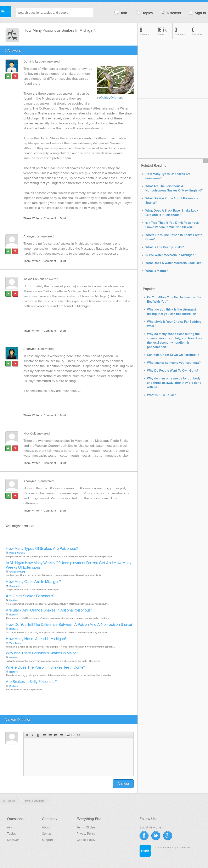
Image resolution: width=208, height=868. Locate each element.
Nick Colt (30, 433)
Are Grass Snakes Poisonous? (30, 596)
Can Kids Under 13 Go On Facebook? (173, 355)
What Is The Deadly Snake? (165, 247)
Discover (171, 13)
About (46, 827)
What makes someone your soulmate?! (174, 363)
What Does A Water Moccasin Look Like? (174, 263)
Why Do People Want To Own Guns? (173, 371)
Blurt (63, 218)
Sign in (197, 13)
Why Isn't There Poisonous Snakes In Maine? (42, 653)
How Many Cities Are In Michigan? (33, 582)
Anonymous (32, 236)
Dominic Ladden (35, 61)
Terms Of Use (86, 827)
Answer (123, 784)
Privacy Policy (86, 834)
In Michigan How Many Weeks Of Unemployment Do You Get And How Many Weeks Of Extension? (68, 565)
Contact (47, 834)
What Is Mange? (157, 271)
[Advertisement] (71, 316)
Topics (144, 13)
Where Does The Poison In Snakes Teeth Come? (45, 668)
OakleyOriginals (112, 98)
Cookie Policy (86, 840)
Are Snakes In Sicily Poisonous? (31, 682)
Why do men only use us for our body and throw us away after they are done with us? (174, 383)
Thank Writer (32, 218)
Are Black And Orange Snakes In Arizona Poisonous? (49, 610)
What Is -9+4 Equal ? (162, 395)
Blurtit (6, 12)
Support (47, 840)
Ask (120, 13)
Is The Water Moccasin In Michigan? (170, 255)
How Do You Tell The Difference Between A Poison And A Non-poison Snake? (69, 625)
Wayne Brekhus (34, 279)
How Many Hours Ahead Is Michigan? (36, 639)
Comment (50, 218)
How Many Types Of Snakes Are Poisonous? (42, 549)
